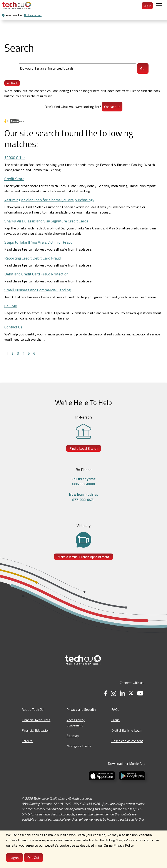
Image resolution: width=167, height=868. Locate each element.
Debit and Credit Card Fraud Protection (36, 274)
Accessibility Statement (76, 723)
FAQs (115, 709)
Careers (27, 741)
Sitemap (73, 736)
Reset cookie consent (127, 741)
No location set (33, 15)
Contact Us (13, 327)
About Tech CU (33, 709)
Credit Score (14, 179)
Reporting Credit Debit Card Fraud (33, 258)
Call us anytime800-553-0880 (84, 481)
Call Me (11, 306)
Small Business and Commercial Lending (38, 290)
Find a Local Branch (84, 448)
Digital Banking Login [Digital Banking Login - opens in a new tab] (127, 730)
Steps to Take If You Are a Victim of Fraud (38, 242)
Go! (143, 68)
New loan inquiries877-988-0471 (84, 497)
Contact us (112, 107)
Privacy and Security (81, 709)
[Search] (77, 68)
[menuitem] (17, 6)
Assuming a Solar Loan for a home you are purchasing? (49, 200)
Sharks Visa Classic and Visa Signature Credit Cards (46, 221)
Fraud (115, 720)
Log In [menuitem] (147, 6)
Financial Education (36, 730)
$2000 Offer (15, 158)
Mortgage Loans (79, 746)
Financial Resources (36, 720)
